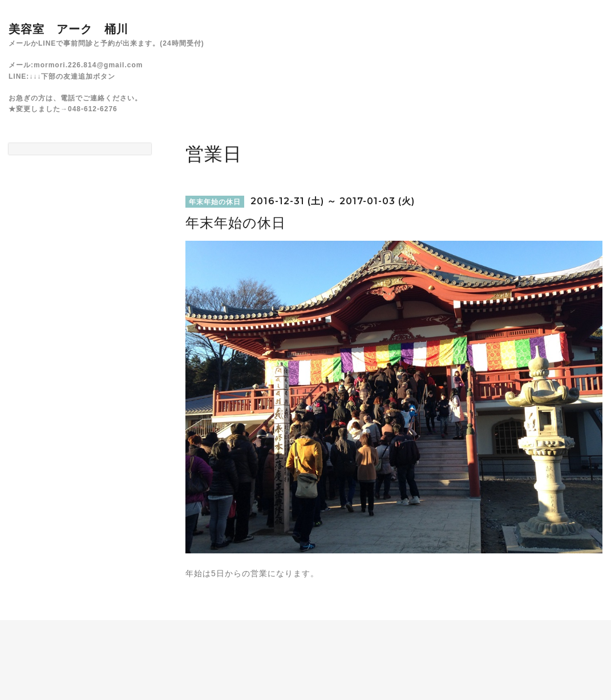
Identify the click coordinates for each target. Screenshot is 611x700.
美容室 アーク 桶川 (68, 29)
